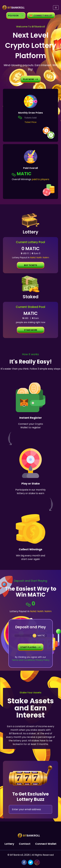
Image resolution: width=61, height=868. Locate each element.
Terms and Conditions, (23, 660)
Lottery (9, 844)
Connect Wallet (46, 844)
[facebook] (24, 862)
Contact (25, 844)
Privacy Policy (42, 660)
